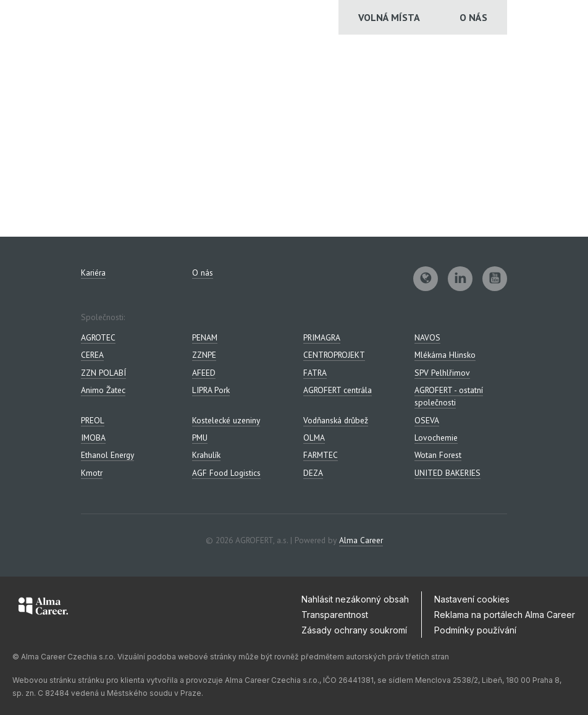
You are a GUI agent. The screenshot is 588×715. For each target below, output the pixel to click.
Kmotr (92, 473)
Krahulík (206, 455)
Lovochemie (436, 438)
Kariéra (93, 273)
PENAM (205, 337)
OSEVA (427, 420)
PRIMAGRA (322, 337)
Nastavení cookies (472, 599)
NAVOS (427, 337)
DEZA (313, 473)
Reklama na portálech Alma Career (505, 615)
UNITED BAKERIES (447, 473)
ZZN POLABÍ (103, 373)
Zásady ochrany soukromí (354, 630)
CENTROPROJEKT (334, 355)
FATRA (315, 373)
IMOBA (93, 438)
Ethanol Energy (107, 455)
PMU (200, 438)
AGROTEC (98, 337)
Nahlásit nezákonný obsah (355, 599)
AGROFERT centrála (338, 390)
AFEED (204, 373)
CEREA (92, 355)
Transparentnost (335, 615)
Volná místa (389, 17)
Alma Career (361, 540)
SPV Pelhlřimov (442, 373)
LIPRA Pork (211, 390)
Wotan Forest (438, 455)
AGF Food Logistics (226, 473)
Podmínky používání (475, 630)
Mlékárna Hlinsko (445, 355)
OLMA (314, 438)
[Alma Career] (43, 608)
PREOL (93, 420)
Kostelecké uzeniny (226, 420)
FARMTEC (321, 455)
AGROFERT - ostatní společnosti (449, 396)
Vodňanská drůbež (336, 420)
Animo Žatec (103, 390)
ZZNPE (204, 355)
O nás (473, 17)
